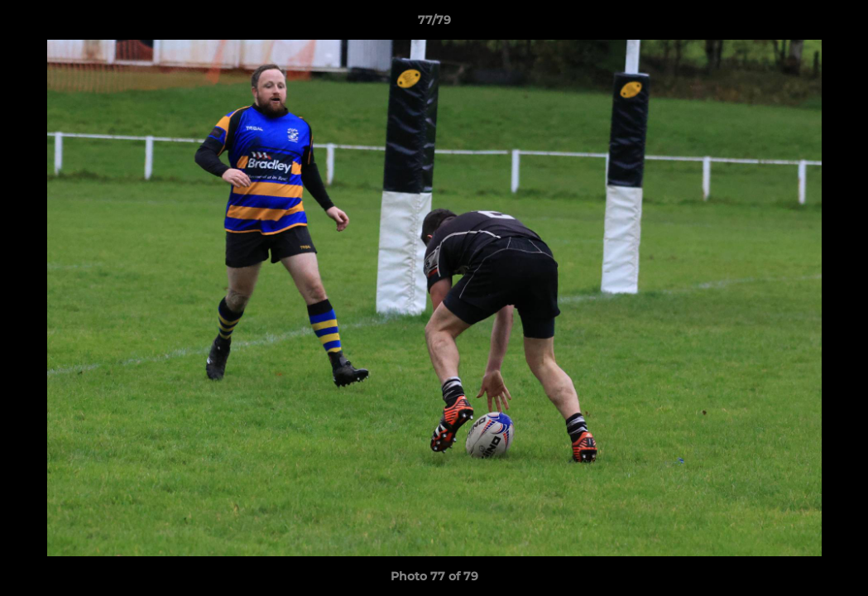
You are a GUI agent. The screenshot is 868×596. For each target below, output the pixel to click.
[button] (838, 24)
